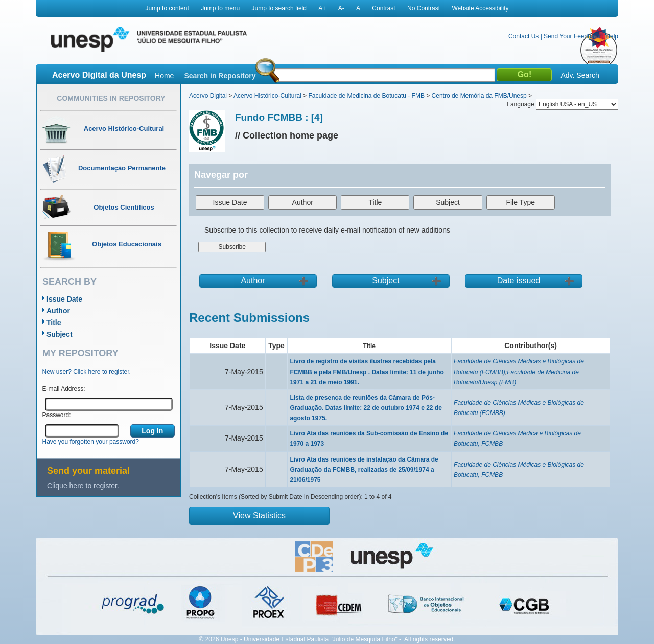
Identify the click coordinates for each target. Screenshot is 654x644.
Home (164, 76)
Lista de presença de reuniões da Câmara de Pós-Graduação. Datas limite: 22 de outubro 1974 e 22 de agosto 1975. (366, 408)
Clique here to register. (83, 486)
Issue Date (64, 299)
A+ (322, 8)
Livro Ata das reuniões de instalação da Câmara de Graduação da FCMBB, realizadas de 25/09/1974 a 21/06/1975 (364, 470)
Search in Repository (220, 76)
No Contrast (424, 8)
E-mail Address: (64, 389)
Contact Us (523, 36)
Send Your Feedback (572, 36)
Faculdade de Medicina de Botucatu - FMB (366, 96)
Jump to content (167, 8)
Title (54, 323)
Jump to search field (279, 8)
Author (58, 311)
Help (612, 36)
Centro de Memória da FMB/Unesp (479, 96)
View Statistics (259, 515)
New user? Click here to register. (87, 372)
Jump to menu (220, 8)
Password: (57, 415)
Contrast (383, 8)
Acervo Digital (208, 96)
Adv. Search (580, 75)
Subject (60, 334)
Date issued (519, 280)
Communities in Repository (111, 98)
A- (341, 8)
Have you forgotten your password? (91, 442)
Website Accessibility (480, 8)
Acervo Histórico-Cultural (267, 96)
